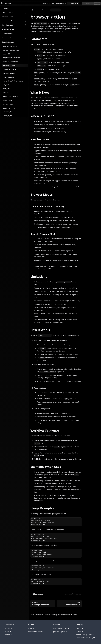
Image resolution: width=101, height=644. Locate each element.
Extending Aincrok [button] (9, 38)
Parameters (90, 10)
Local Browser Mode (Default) (92, 25)
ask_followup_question (11, 58)
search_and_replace (10, 96)
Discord (8, 629)
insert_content (8, 77)
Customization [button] (7, 34)
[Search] (91, 3)
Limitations (89, 34)
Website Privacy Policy (85, 635)
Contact (79, 629)
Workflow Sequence (92, 39)
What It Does (90, 13)
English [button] (72, 3)
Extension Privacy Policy (85, 638)
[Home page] (32, 10)
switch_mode (8, 104)
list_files (6, 85)
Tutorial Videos (7, 17)
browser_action (9, 65)
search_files (7, 100)
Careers (79, 632)
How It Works (90, 36)
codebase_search (9, 69)
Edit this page (37, 594)
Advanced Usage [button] (8, 29)
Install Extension (59, 3)
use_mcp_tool (8, 112)
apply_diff (7, 54)
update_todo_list (9, 108)
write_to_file (8, 116)
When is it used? (91, 15)
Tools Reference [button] (8, 42)
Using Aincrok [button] (7, 21)
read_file (6, 93)
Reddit (8, 632)
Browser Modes (91, 21)
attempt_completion (11, 62)
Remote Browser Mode (93, 30)
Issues (32, 629)
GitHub (46, 3)
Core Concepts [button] (7, 25)
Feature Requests (36, 632)
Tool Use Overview (10, 46)
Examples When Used (91, 43)
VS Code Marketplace (61, 629)
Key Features (90, 18)
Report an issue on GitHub (69, 615)
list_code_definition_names (13, 81)
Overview (5, 9)
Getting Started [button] (8, 13)
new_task (7, 89)
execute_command (10, 73)
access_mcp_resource (11, 50)
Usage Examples (91, 47)
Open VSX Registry (60, 632)
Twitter (8, 635)
